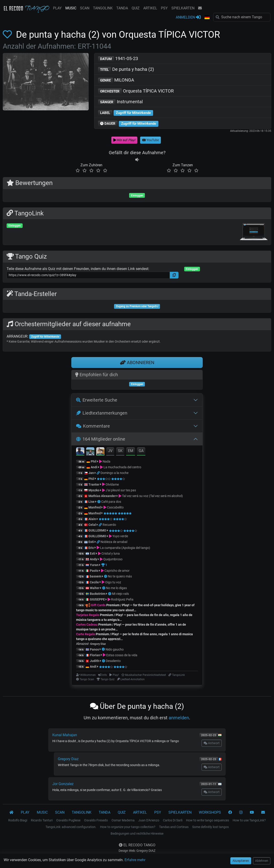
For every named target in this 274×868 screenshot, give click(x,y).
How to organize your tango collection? (128, 827)
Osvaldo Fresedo (96, 820)
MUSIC (71, 8)
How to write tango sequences (207, 820)
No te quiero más (120, 576)
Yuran (94, 565)
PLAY (57, 8)
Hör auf (124, 140)
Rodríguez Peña (122, 599)
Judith (95, 661)
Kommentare (93, 426)
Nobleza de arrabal (114, 542)
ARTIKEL (150, 8)
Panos (94, 649)
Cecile (94, 582)
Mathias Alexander (102, 496)
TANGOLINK (103, 8)
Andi (94, 467)
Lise (92, 502)
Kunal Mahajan (65, 735)
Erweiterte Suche (97, 400)
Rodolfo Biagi (18, 820)
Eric (91, 548)
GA (141, 451)
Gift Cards (98, 605)
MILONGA (116, 80)
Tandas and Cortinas (174, 827)
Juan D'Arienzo (149, 820)
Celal (92, 525)
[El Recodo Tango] (11, 812)
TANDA (122, 8)
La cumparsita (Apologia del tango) (125, 548)
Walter (95, 588)
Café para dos (111, 502)
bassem (96, 576)
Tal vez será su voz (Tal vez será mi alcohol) (152, 496)
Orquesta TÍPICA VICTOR (136, 91)
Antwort (212, 743)
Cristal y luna (111, 553)
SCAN (85, 8)
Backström (98, 594)
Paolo (94, 571)
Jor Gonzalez (63, 784)
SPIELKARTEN (183, 8)
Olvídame (112, 484)
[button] (207, 18)
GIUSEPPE (97, 599)
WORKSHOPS (210, 812)
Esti (91, 542)
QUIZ (136, 8)
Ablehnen (262, 861)
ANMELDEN (188, 17)
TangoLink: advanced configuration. (71, 827)
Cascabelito (115, 507)
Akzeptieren (241, 861)
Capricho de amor (117, 571)
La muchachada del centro (122, 467)
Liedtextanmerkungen (102, 413)
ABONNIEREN (137, 363)
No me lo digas (116, 588)
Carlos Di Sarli (173, 820)
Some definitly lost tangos (210, 827)
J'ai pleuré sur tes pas (121, 490)
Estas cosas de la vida (122, 655)
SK (120, 451)
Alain (92, 519)
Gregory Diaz (68, 759)
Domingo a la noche (114, 473)
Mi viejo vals (120, 594)
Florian (95, 655)
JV (110, 451)
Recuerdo (109, 525)
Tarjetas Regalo (88, 615)
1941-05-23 (118, 59)
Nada (106, 461)
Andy (93, 559)
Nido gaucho (115, 649)
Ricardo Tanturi (42, 820)
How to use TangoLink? (249, 820)
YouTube (150, 140)
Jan (91, 473)
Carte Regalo (86, 634)
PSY (164, 8)
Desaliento (113, 661)
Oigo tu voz (113, 582)
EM (131, 451)
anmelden (179, 718)
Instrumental (121, 102)
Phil (94, 461)
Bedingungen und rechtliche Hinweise (137, 834)
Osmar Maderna (123, 820)
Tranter (94, 484)
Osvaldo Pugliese (68, 820)
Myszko (94, 490)
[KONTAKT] (263, 812)
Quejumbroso (113, 559)
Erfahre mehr (135, 860)
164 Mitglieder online (101, 439)
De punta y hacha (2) (126, 70)
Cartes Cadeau (87, 625)
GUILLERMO (97, 530)
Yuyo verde (120, 536)
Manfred (95, 507)
